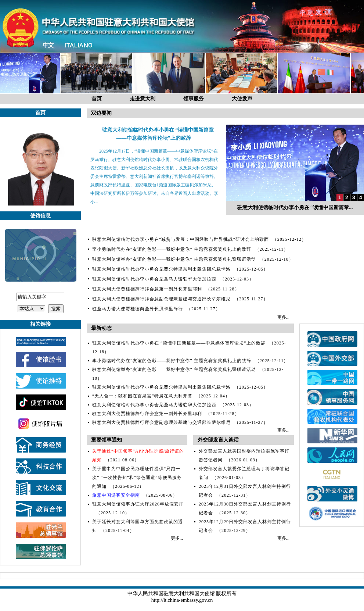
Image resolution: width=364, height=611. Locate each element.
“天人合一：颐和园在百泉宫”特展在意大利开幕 (142, 396)
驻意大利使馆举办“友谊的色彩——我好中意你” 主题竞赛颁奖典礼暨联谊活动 (174, 259)
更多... (283, 317)
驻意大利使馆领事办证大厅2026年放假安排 (138, 504)
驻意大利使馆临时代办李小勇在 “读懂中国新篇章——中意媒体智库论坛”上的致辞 (179, 343)
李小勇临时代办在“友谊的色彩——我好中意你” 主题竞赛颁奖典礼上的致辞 (172, 249)
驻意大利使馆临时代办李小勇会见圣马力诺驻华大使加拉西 (154, 279)
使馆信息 (40, 216)
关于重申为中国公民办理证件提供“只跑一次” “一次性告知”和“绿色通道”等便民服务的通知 (137, 478)
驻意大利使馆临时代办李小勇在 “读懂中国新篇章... (295, 208)
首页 (97, 99)
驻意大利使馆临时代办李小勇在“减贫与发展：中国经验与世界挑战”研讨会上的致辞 (181, 239)
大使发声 (242, 99)
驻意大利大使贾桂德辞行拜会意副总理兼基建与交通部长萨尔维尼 (161, 299)
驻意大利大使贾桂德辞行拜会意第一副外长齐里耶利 (147, 289)
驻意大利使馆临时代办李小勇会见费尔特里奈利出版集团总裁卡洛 (161, 269)
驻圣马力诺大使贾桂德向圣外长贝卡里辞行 (138, 309)
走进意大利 (143, 99)
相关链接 (40, 324)
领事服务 (194, 99)
